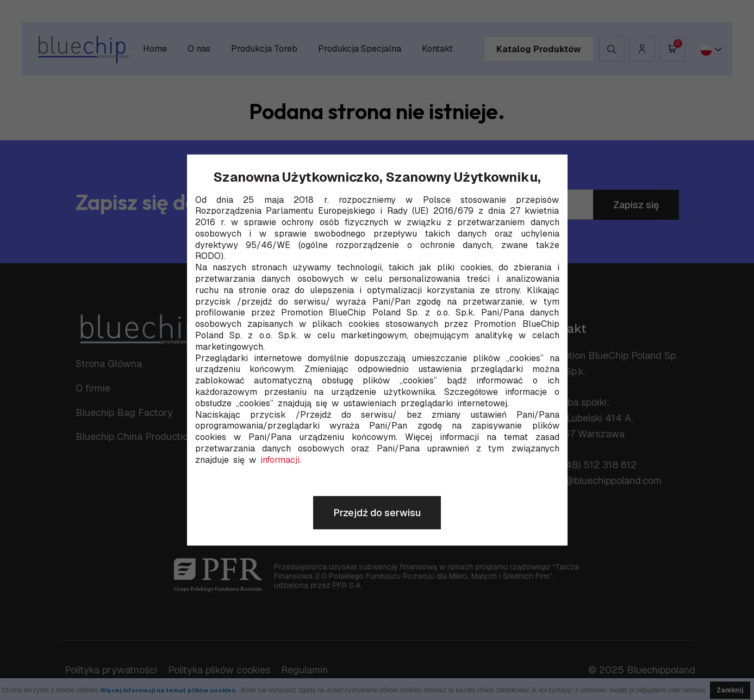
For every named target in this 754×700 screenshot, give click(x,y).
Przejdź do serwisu (377, 513)
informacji (280, 460)
